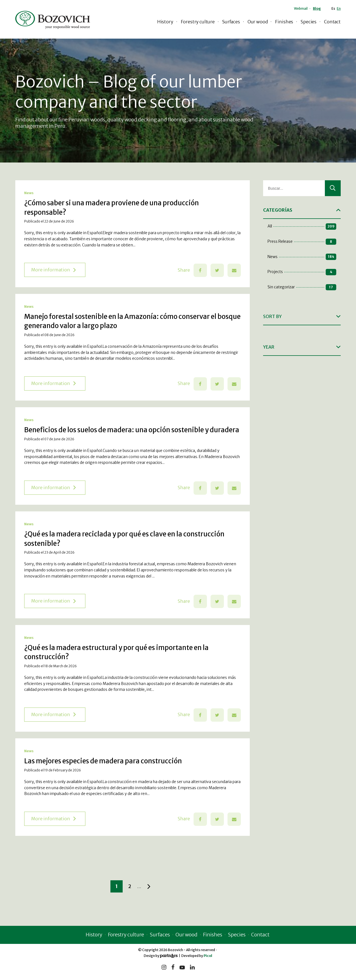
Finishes (284, 22)
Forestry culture (198, 22)
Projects (302, 272)
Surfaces (231, 22)
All (302, 227)
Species (309, 22)
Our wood (258, 22)
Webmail (301, 8)
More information (53, 270)
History (165, 22)
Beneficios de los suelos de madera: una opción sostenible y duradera (132, 430)
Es (333, 8)
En (339, 8)
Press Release (302, 242)
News (29, 193)
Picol (208, 956)
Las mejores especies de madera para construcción (103, 761)
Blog (317, 8)
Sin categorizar (302, 287)
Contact (332, 22)
